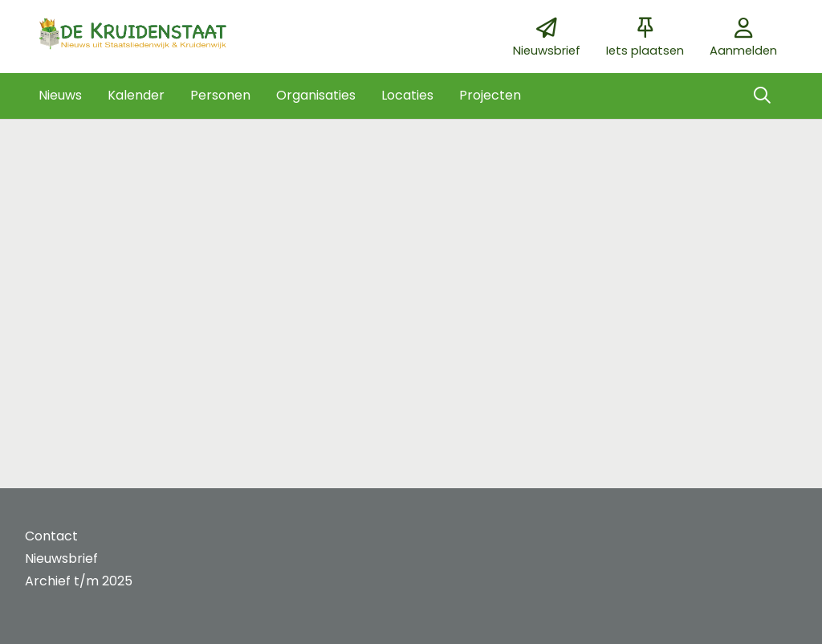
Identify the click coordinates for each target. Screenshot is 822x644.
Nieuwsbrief (61, 558)
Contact (51, 536)
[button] (60, 96)
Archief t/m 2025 (79, 581)
